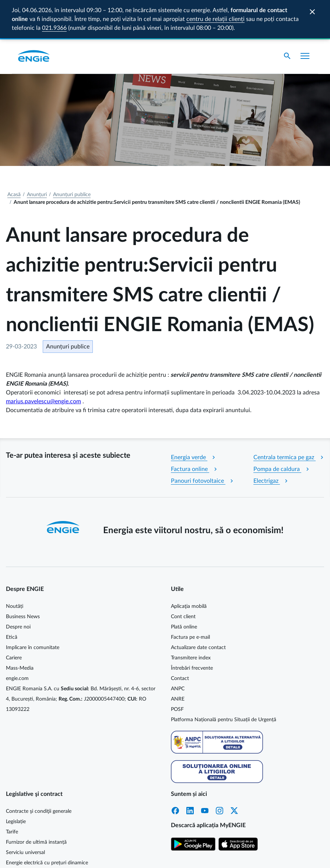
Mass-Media (20, 630)
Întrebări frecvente (192, 630)
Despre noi (18, 589)
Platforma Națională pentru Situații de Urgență (224, 681)
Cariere (14, 620)
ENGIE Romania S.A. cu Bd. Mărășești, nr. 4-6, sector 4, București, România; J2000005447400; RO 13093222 (81, 661)
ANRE (178, 661)
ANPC (178, 651)
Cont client (183, 578)
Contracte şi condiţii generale (39, 773)
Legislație (16, 783)
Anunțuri (37, 156)
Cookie (197, 856)
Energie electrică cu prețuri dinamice (47, 825)
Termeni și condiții (298, 856)
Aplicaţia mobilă (189, 568)
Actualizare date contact (198, 609)
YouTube (205, 772)
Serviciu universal (25, 814)
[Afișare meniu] (305, 18)
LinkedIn (190, 772)
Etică (12, 599)
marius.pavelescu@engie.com (43, 363)
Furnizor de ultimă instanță (36, 804)
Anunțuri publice (72, 156)
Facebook (175, 772)
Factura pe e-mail (190, 599)
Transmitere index (191, 620)
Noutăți (15, 568)
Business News (23, 578)
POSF (177, 671)
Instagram (220, 772)
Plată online (184, 589)
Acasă (14, 156)
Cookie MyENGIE (164, 856)
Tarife (12, 794)
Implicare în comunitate (33, 609)
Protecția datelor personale (241, 856)
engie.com (17, 640)
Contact (180, 640)
